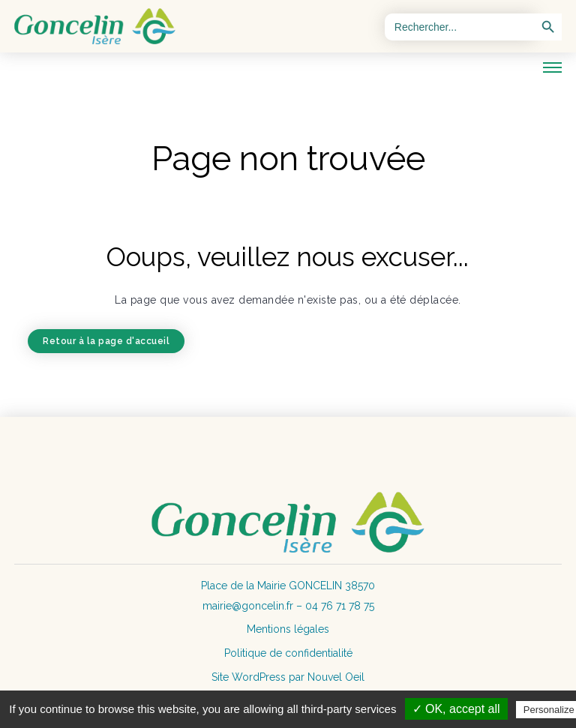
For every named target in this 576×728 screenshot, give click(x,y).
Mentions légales (288, 629)
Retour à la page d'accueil (106, 341)
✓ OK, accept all (456, 709)
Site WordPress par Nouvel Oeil (288, 677)
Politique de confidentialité (288, 653)
